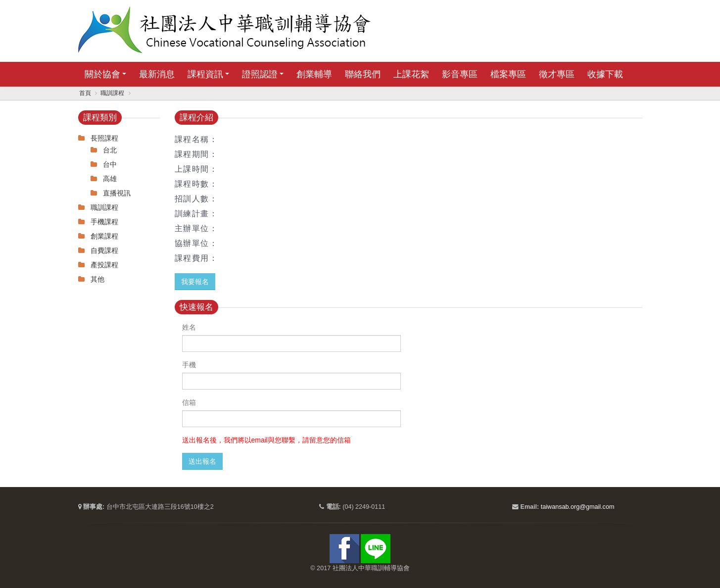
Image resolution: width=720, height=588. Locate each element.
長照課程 (104, 138)
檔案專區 (508, 74)
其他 (97, 279)
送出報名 (202, 461)
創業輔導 (314, 74)
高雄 (110, 179)
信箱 (189, 402)
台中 (110, 164)
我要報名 (195, 282)
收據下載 (605, 74)
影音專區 (460, 74)
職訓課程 (112, 93)
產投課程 (104, 265)
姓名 (189, 327)
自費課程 (104, 250)
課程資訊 (205, 74)
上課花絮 (411, 74)
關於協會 (102, 74)
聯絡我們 (363, 74)
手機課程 (104, 222)
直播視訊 (117, 193)
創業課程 (104, 236)
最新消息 (157, 74)
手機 (189, 365)
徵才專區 (557, 74)
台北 (110, 150)
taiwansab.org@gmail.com (578, 507)
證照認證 (260, 74)
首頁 (85, 93)
